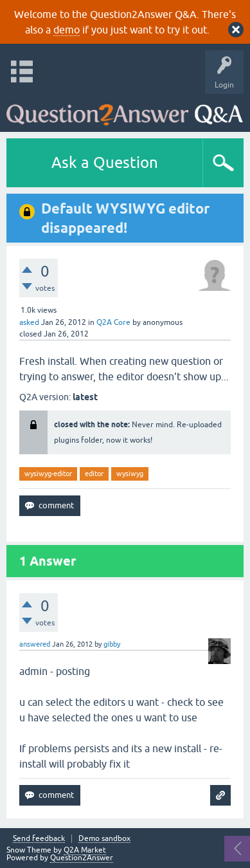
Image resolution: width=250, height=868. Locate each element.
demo (67, 30)
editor (94, 474)
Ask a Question (105, 162)
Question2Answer (82, 858)
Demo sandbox (104, 839)
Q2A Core (113, 322)
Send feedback (39, 839)
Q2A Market (85, 850)
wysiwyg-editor (48, 474)
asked (29, 322)
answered (35, 644)
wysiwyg (130, 474)
